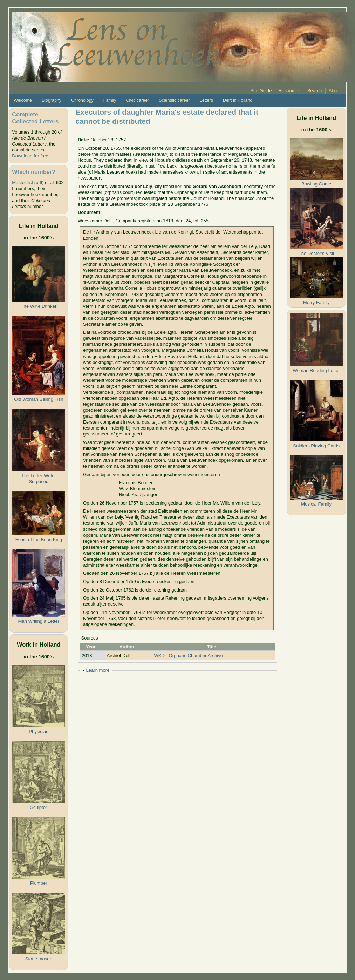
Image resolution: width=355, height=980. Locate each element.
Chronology (82, 100)
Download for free (30, 156)
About (335, 91)
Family (110, 100)
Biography (52, 100)
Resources (290, 91)
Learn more (98, 670)
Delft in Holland (238, 100)
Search (315, 91)
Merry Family (316, 302)
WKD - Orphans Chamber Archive (188, 655)
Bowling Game (316, 184)
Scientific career (174, 100)
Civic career (137, 100)
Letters (206, 100)
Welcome (23, 100)
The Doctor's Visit (316, 253)
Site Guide (261, 91)
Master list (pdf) (28, 183)
